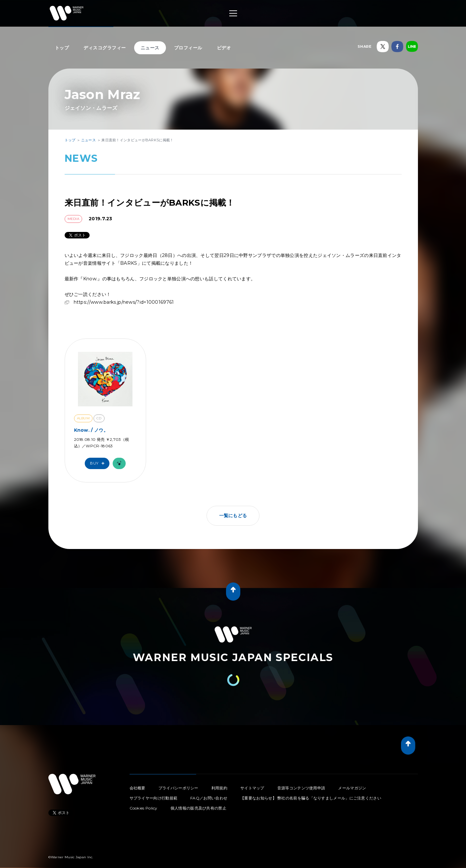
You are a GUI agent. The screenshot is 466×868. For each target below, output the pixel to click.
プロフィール (188, 48)
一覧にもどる (233, 509)
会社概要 (138, 781)
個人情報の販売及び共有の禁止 (198, 802)
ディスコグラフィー (105, 48)
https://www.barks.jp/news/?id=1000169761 (124, 296)
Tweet (54, 805)
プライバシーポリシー (178, 781)
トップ (62, 48)
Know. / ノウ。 (91, 424)
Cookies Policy (144, 802)
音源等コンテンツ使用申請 (301, 781)
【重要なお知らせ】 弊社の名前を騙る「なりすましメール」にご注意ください (311, 791)
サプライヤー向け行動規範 (154, 791)
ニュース (150, 48)
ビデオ (224, 48)
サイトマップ (252, 781)
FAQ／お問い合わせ (209, 791)
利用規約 (219, 781)
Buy (99, 457)
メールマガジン (352, 781)
